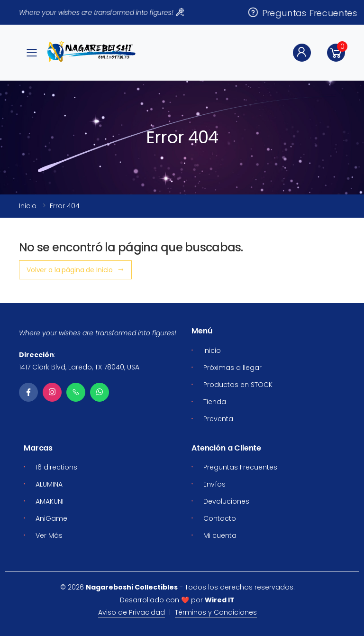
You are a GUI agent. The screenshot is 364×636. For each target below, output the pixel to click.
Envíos (214, 484)
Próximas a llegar (232, 368)
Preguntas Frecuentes (302, 12)
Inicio (28, 206)
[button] (336, 53)
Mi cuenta (220, 535)
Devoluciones (226, 501)
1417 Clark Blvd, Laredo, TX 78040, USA (79, 367)
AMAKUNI (50, 501)
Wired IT (220, 600)
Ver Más (49, 535)
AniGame (51, 518)
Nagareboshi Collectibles (132, 587)
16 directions (56, 467)
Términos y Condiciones (216, 612)
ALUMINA (49, 484)
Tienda (215, 402)
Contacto (220, 518)
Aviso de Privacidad (132, 612)
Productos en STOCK (238, 385)
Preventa (218, 419)
